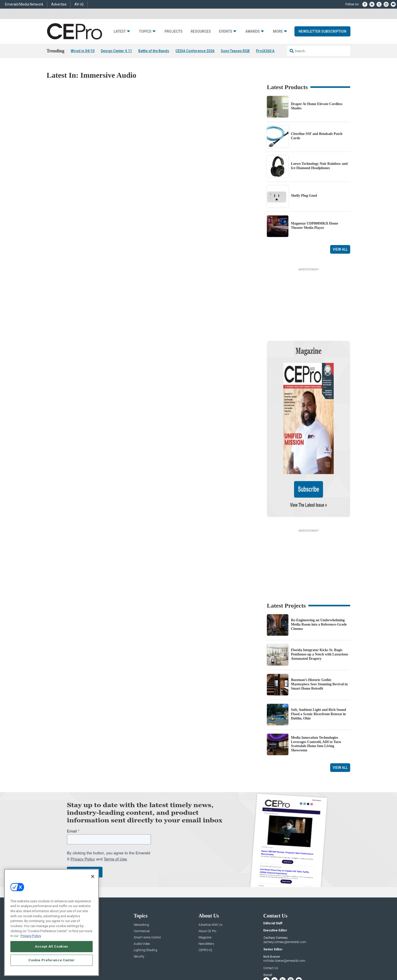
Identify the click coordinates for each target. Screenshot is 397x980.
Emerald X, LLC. (313, 953)
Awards (253, 32)
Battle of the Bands (154, 51)
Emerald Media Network (24, 4)
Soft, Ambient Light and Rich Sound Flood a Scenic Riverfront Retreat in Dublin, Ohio (319, 665)
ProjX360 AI (266, 51)
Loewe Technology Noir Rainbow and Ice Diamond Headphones (319, 166)
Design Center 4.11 (116, 51)
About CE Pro (207, 882)
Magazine (205, 889)
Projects (174, 32)
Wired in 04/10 (83, 51)
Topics (145, 32)
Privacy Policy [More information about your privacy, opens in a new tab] (31, 936)
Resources (201, 32)
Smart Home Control (147, 889)
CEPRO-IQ (205, 901)
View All (340, 249)
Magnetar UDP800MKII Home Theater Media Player (314, 226)
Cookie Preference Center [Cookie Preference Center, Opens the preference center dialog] (52, 960)
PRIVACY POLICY (336, 960)
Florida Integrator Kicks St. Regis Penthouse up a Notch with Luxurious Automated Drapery (320, 606)
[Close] (93, 876)
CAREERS (146, 960)
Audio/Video (142, 895)
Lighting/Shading (145, 901)
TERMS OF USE (312, 960)
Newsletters (206, 895)
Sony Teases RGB (235, 51)
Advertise (59, 4)
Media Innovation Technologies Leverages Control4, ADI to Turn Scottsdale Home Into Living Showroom (316, 695)
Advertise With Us (211, 876)
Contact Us (271, 919)
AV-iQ (79, 4)
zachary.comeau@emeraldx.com (285, 893)
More (278, 32)
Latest (120, 32)
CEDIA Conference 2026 (195, 51)
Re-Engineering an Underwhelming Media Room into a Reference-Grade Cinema (319, 576)
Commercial (142, 882)
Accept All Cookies (52, 946)
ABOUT (131, 960)
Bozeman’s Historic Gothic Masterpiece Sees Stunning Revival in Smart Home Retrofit (319, 636)
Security (139, 908)
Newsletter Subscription (322, 31)
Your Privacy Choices (273, 960)
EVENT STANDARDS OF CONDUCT (230, 960)
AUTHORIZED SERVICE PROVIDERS (179, 960)
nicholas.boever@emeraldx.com (284, 912)
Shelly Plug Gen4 (304, 196)
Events (226, 32)
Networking (141, 876)
